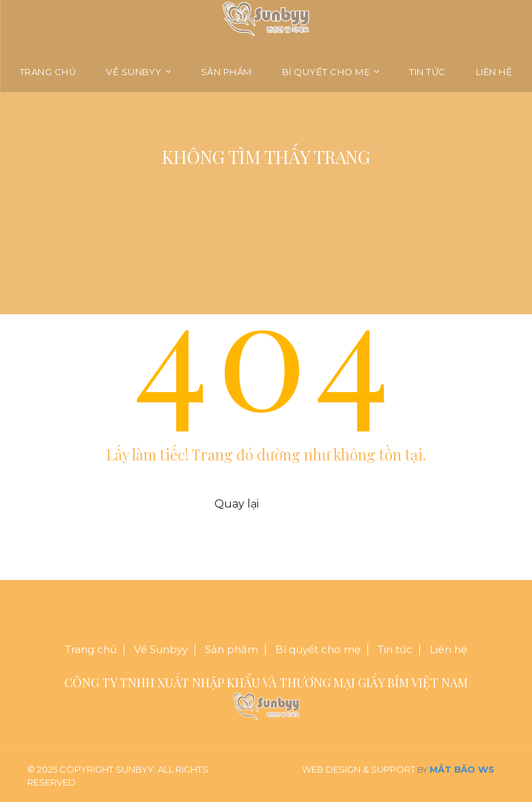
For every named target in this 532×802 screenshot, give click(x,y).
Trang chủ (48, 72)
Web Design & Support (359, 769)
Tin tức (428, 72)
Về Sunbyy (134, 72)
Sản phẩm (226, 72)
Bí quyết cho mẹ (326, 72)
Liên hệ (494, 72)
